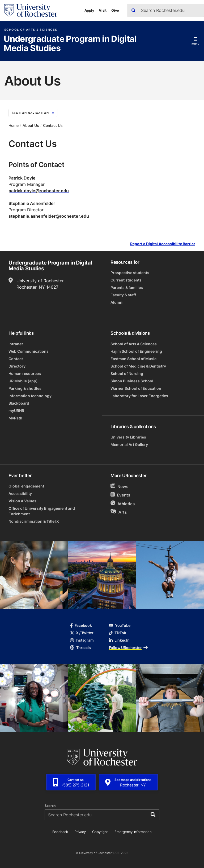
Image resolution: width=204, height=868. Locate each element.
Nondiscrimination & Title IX (34, 521)
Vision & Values (22, 501)
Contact (16, 359)
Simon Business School (132, 381)
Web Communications (29, 351)
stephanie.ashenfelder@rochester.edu (49, 216)
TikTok (117, 633)
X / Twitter (82, 633)
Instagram (82, 640)
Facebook (81, 625)
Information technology (30, 396)
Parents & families (127, 287)
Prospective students (130, 273)
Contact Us (53, 125)
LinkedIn (119, 640)
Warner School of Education (136, 388)
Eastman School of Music (133, 359)
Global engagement (26, 486)
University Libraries (128, 437)
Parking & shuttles (25, 388)
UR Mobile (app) (23, 381)
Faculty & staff (123, 295)
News (119, 486)
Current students (126, 280)
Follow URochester (128, 648)
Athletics (123, 504)
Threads (80, 648)
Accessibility (20, 493)
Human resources (25, 373)
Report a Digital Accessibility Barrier (163, 244)
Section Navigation (33, 113)
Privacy (80, 832)
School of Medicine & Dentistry (138, 366)
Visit (103, 10)
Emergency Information (133, 832)
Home (14, 125)
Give (115, 10)
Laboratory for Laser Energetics (139, 396)
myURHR (16, 411)
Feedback (60, 832)
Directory (17, 366)
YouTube (120, 625)
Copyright (100, 832)
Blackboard (19, 403)
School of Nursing (127, 373)
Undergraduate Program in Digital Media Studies (70, 44)
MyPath (15, 418)
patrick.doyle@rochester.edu (39, 191)
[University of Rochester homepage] (31, 10)
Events (120, 495)
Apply (89, 10)
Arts (119, 512)
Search (50, 806)
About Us (31, 125)
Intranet (16, 344)
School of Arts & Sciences (31, 30)
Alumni (117, 302)
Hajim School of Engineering (136, 351)
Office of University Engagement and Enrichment (42, 511)
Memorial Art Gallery (129, 444)
